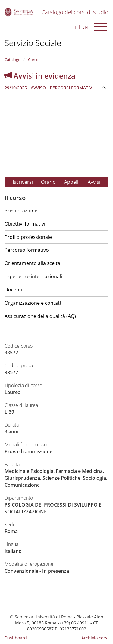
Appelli (72, 182)
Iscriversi (23, 182)
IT (75, 27)
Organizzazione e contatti (34, 303)
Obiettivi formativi (25, 224)
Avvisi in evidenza (40, 76)
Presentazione (21, 211)
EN (85, 27)
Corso (33, 60)
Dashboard (16, 638)
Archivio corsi (95, 638)
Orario (48, 182)
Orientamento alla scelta (32, 263)
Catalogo (13, 60)
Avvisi (94, 182)
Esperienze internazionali (33, 276)
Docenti (13, 290)
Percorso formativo (27, 250)
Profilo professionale (28, 237)
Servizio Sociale (33, 43)
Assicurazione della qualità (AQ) (40, 316)
